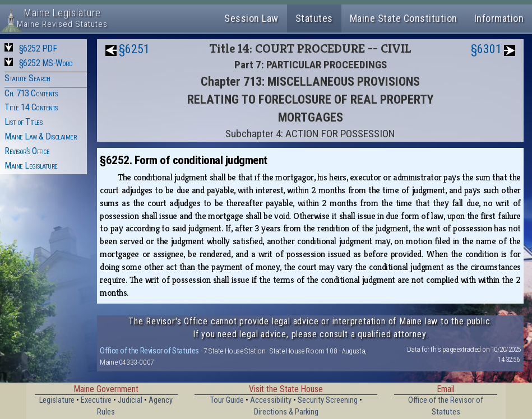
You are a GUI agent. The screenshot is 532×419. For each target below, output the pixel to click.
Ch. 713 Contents (31, 93)
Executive (96, 400)
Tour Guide (227, 400)
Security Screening (328, 400)
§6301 (486, 49)
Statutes (314, 18)
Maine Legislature (31, 166)
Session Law (251, 18)
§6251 (134, 49)
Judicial (130, 400)
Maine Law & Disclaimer (40, 136)
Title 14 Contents (31, 107)
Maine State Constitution (404, 18)
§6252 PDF (38, 48)
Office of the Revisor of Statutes (149, 351)
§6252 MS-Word (46, 63)
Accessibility (271, 400)
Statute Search (27, 78)
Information (499, 18)
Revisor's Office (27, 151)
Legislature (57, 400)
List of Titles (23, 122)
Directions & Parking (286, 412)
